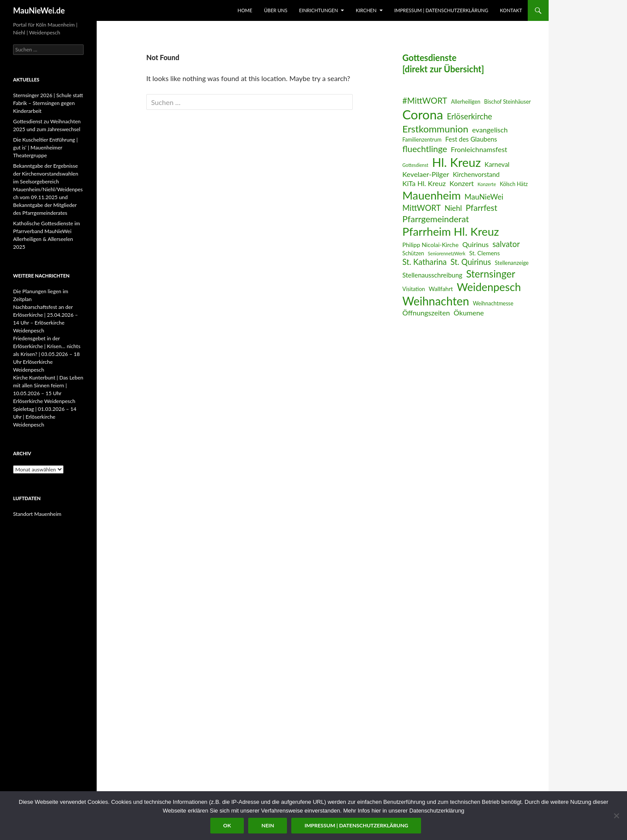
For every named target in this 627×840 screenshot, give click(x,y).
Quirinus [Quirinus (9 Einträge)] (476, 244)
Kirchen (366, 10)
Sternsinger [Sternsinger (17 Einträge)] (490, 274)
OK (227, 825)
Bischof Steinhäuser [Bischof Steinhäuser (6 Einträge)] (507, 102)
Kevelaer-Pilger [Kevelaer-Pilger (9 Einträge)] (426, 174)
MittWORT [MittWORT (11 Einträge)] (421, 208)
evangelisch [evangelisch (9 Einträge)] (490, 130)
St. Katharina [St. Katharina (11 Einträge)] (425, 262)
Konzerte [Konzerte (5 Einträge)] (487, 184)
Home (245, 10)
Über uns (276, 10)
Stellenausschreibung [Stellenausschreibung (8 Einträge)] (432, 275)
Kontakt (511, 10)
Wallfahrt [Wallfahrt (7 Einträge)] (441, 289)
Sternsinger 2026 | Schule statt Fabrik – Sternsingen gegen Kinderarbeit (48, 103)
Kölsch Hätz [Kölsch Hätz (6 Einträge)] (514, 184)
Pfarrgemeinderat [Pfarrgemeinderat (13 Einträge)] (436, 219)
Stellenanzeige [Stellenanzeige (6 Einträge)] (512, 263)
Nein (268, 825)
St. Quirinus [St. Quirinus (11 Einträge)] (471, 262)
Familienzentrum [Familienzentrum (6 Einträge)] (422, 140)
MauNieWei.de (39, 10)
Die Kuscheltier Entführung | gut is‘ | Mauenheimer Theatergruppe (45, 147)
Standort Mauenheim (37, 514)
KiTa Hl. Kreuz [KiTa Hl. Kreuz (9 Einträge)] (424, 183)
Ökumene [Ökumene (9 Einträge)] (469, 313)
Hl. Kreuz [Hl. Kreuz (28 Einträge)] (456, 162)
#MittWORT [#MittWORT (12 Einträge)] (425, 100)
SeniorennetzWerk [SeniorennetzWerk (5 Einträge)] (447, 253)
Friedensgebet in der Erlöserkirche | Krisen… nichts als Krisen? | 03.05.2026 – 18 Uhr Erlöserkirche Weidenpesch (47, 354)
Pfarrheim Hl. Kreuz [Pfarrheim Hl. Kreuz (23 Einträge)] (451, 231)
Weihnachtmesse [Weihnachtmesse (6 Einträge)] (493, 303)
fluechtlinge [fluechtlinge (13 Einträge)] (425, 149)
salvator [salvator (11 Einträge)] (506, 244)
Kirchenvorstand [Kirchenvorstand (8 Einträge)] (476, 174)
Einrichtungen (319, 10)
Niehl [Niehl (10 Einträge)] (453, 208)
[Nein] (616, 816)
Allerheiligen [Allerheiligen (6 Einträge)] (466, 102)
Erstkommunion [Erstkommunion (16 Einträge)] (435, 129)
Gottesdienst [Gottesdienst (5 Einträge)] (415, 165)
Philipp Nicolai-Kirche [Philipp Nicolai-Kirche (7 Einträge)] (430, 245)
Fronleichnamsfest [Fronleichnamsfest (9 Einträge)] (479, 149)
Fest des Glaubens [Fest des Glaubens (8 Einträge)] (471, 139)
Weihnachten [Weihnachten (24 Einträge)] (436, 301)
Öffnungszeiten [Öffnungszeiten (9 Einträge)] (426, 313)
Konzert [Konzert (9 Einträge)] (462, 183)
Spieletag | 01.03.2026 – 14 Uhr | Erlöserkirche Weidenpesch (45, 417)
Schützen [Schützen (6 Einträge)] (413, 253)
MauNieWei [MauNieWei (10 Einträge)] (484, 197)
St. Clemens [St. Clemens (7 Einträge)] (485, 253)
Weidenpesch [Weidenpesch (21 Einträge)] (489, 287)
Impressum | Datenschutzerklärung (441, 10)
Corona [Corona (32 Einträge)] (423, 114)
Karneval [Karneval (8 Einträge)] (497, 164)
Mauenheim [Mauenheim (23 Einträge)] (431, 195)
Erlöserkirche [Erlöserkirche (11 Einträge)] (469, 116)
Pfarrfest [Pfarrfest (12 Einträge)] (481, 208)
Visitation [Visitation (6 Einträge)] (414, 289)
